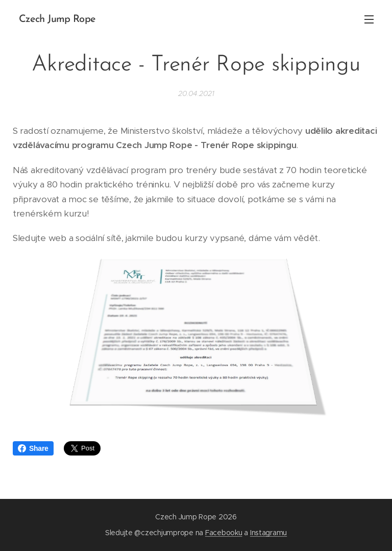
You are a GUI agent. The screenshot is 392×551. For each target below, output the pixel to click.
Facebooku (224, 533)
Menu (369, 19)
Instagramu (268, 533)
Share (33, 448)
